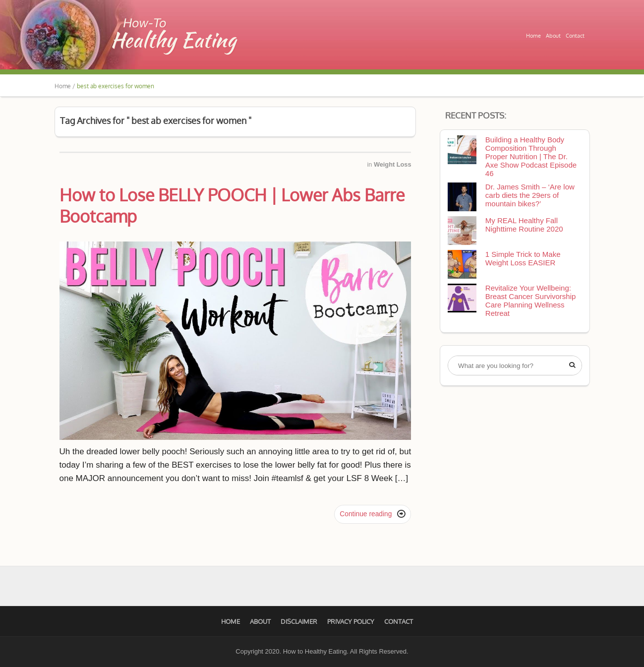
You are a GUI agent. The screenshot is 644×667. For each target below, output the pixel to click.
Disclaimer (299, 621)
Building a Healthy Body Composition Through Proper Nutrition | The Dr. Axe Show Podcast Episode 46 (531, 156)
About (553, 36)
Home (533, 36)
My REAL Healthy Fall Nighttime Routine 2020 (524, 225)
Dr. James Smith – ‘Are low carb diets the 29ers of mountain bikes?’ (530, 195)
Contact (575, 36)
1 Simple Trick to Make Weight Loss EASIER (523, 258)
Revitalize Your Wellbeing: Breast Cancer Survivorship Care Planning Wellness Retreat (531, 301)
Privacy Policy (351, 621)
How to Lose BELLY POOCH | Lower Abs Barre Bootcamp (232, 205)
